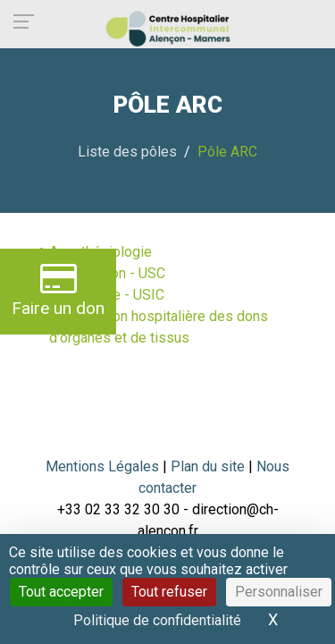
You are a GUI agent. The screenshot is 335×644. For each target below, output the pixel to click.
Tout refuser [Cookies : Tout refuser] (169, 592)
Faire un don (58, 289)
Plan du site (209, 466)
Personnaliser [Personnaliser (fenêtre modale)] (279, 592)
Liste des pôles (127, 152)
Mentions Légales (102, 466)
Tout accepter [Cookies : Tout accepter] (61, 592)
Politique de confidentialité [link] (157, 620)
